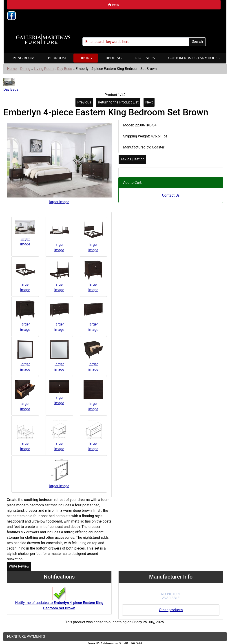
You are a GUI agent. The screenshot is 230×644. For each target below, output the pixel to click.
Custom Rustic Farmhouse (194, 58)
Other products (171, 610)
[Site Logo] (43, 39)
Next (149, 102)
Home (114, 5)
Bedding (114, 58)
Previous (84, 102)
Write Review (19, 566)
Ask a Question (132, 159)
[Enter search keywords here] (136, 42)
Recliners (145, 58)
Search (197, 42)
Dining (86, 58)
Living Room (22, 58)
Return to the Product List (118, 102)
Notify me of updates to (59, 601)
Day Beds (64, 69)
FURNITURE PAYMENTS (26, 636)
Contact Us (171, 195)
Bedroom (57, 58)
